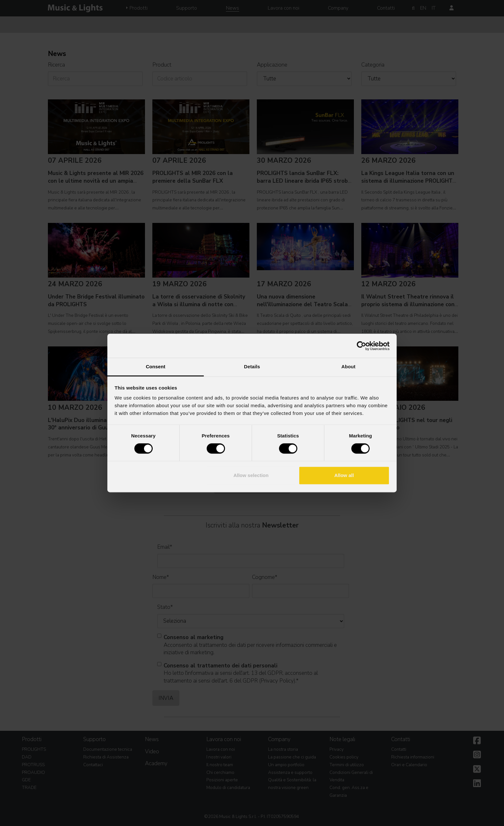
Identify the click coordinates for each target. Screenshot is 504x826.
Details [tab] (252, 367)
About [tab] (348, 367)
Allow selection (251, 475)
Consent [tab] (156, 367)
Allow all (344, 475)
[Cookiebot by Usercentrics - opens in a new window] (361, 346)
